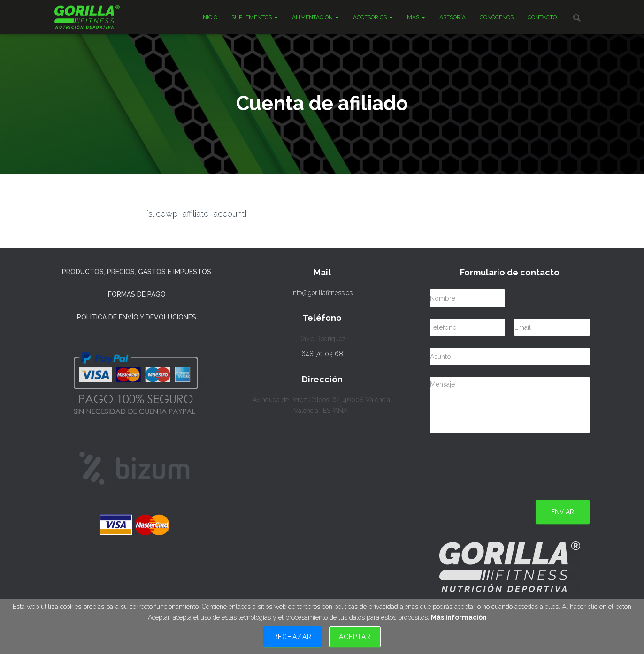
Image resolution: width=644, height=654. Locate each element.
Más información (459, 617)
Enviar (563, 512)
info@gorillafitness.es (322, 293)
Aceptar (355, 637)
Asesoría (452, 17)
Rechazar (292, 637)
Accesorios (373, 17)
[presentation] (501, 484)
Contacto (542, 17)
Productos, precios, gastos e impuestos (137, 272)
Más (416, 17)
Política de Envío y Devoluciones (137, 317)
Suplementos (255, 17)
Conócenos (497, 17)
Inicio (209, 17)
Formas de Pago (137, 294)
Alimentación (315, 17)
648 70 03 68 (322, 354)
